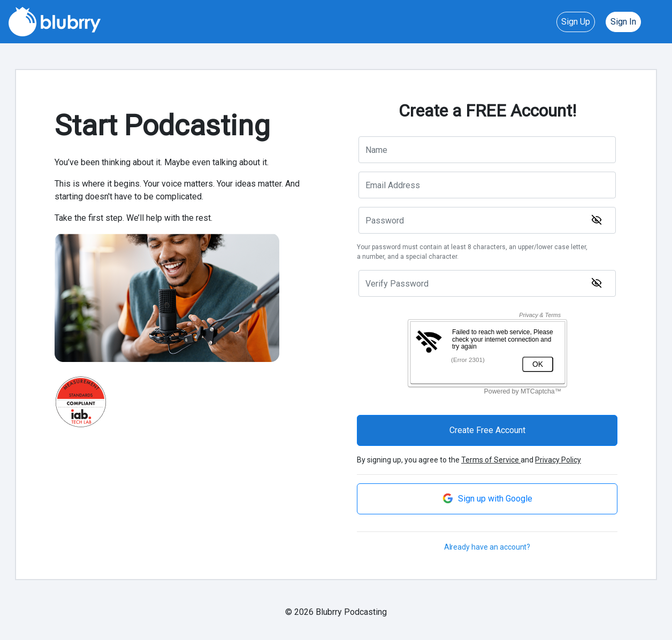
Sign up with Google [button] (487, 498)
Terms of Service (491, 460)
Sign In (623, 22)
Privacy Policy (558, 460)
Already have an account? (487, 547)
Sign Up (576, 22)
